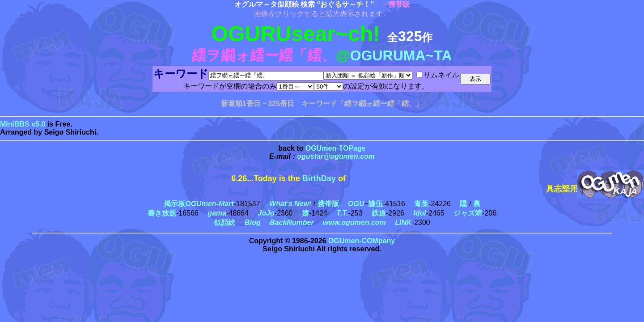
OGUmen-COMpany (362, 241)
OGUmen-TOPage (336, 148)
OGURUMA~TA (401, 55)
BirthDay (319, 178)
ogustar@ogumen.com (336, 156)
